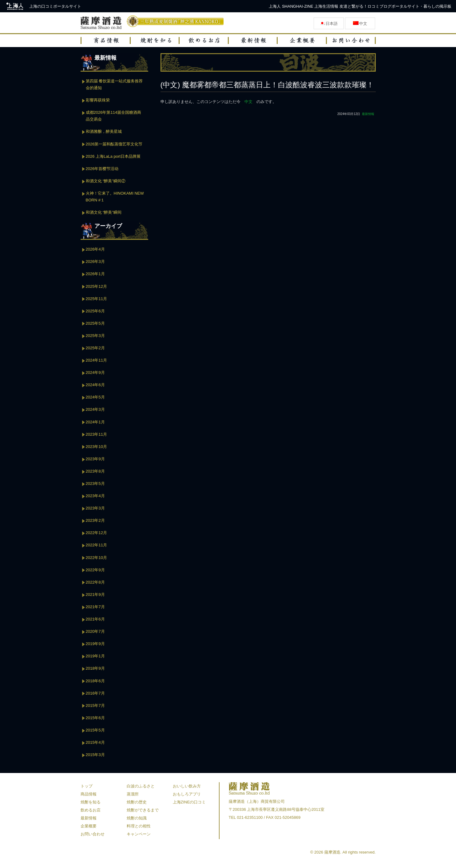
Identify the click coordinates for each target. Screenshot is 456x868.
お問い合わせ (93, 834)
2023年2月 (95, 520)
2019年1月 (95, 656)
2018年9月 (95, 668)
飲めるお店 (91, 810)
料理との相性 (139, 826)
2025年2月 (95, 348)
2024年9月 (95, 373)
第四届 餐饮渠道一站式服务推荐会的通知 (114, 84)
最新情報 (368, 114)
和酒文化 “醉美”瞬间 (104, 212)
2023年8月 (95, 471)
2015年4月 (95, 742)
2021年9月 (95, 595)
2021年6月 (95, 619)
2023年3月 (95, 508)
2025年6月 (95, 311)
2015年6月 (95, 718)
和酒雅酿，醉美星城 (104, 131)
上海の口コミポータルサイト (55, 6)
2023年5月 (95, 484)
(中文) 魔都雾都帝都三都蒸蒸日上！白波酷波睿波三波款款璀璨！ (267, 85)
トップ (87, 786)
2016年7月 (95, 693)
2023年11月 (96, 434)
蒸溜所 (133, 794)
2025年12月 (96, 286)
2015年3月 (95, 755)
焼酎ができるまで (143, 810)
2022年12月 (96, 533)
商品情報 (89, 794)
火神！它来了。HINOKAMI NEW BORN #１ (115, 197)
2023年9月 (95, 459)
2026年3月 (95, 262)
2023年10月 (96, 447)
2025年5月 (95, 323)
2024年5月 (95, 397)
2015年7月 (95, 705)
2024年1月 (95, 422)
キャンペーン (139, 834)
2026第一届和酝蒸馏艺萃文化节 (114, 144)
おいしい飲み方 (187, 786)
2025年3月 (95, 336)
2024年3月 (95, 409)
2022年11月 (96, 545)
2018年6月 (95, 681)
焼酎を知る (91, 802)
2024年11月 (96, 360)
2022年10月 (96, 558)
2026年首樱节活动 (102, 169)
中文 (248, 102)
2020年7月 (95, 631)
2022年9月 (95, 570)
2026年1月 (95, 274)
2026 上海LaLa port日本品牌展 (113, 156)
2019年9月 (95, 644)
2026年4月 (95, 249)
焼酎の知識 (137, 818)
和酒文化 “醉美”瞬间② (106, 181)
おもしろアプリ (187, 794)
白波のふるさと (141, 786)
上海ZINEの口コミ (189, 802)
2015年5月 (95, 730)
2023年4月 (95, 496)
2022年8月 (95, 582)
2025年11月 (96, 299)
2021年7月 (95, 607)
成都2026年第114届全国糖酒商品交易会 (114, 116)
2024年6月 (95, 385)
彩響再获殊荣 (98, 100)
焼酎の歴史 (137, 802)
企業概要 (89, 826)
